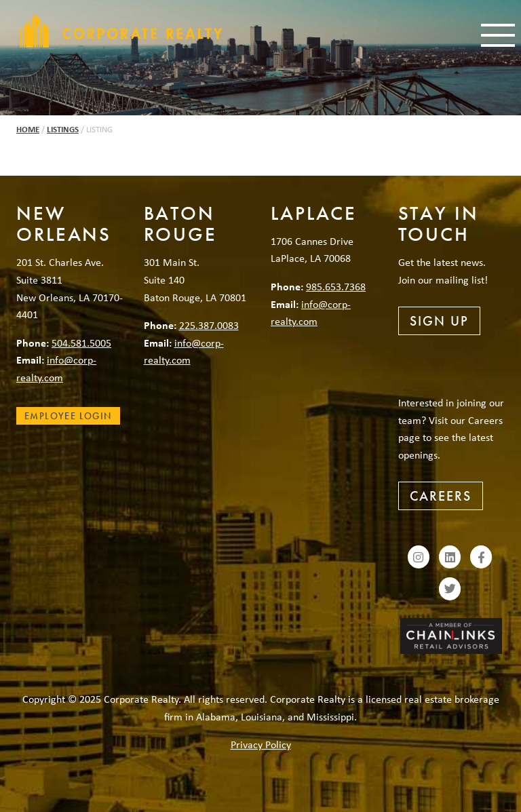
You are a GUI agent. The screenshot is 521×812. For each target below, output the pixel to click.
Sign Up (439, 321)
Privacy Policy (261, 744)
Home (28, 129)
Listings (63, 129)
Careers (441, 496)
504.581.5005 (81, 343)
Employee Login (68, 416)
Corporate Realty (121, 31)
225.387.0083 (209, 325)
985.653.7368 (336, 286)
